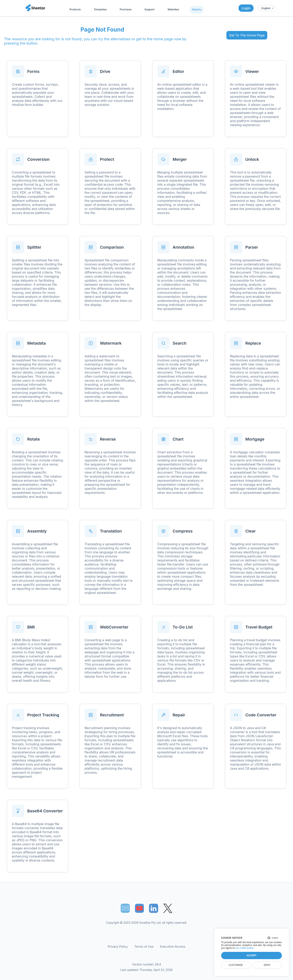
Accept (251, 955)
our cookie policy (244, 948)
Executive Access (173, 946)
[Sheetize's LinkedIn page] (154, 908)
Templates (100, 9)
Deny (267, 965)
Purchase (126, 9)
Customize (236, 965)
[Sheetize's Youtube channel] (139, 908)
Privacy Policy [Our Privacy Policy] (118, 946)
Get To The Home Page (247, 35)
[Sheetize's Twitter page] (168, 908)
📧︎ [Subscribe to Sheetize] (125, 908)
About (196, 9)
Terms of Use (144, 946)
